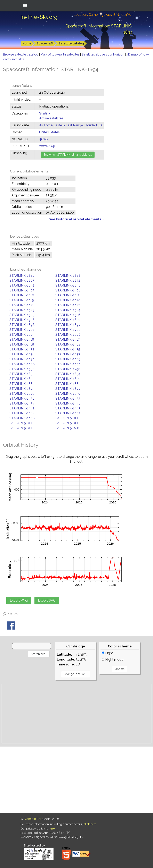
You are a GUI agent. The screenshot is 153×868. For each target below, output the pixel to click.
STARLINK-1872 (68, 280)
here (52, 828)
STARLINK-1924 (68, 310)
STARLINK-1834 (68, 374)
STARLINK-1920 (68, 300)
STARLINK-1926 (68, 315)
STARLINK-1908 (68, 290)
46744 (44, 139)
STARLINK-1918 (22, 344)
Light (107, 653)
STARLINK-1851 (68, 379)
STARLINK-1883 (68, 384)
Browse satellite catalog (21, 54)
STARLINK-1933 (68, 398)
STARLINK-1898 (68, 285)
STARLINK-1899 (68, 389)
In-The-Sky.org (39, 17)
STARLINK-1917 (68, 339)
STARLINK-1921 (22, 305)
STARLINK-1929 (22, 394)
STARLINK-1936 (22, 354)
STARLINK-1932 (22, 349)
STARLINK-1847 (22, 276)
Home (27, 43)
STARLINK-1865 (22, 280)
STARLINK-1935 (68, 349)
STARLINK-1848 (68, 276)
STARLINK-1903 (22, 335)
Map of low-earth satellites (60, 54)
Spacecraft (45, 43)
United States (49, 132)
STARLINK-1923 (22, 310)
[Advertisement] (76, 714)
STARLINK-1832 (22, 374)
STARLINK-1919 (68, 344)
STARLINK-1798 (68, 369)
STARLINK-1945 (68, 359)
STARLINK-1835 (22, 379)
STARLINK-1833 (68, 320)
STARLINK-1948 (22, 418)
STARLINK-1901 (22, 330)
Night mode (112, 660)
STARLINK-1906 (68, 335)
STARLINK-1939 (22, 359)
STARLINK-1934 (22, 403)
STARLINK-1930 (68, 394)
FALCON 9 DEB (67, 418)
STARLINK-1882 (22, 384)
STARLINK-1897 (68, 325)
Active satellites (51, 118)
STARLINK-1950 (22, 369)
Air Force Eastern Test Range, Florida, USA (71, 125)
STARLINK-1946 (22, 364)
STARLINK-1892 (22, 285)
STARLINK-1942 (22, 408)
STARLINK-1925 (22, 315)
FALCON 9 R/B (67, 428)
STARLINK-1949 (68, 364)
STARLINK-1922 (68, 305)
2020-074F (48, 146)
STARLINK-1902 (68, 330)
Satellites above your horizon (103, 54)
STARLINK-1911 (67, 295)
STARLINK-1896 (22, 325)
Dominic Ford (34, 819)
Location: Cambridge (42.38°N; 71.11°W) (103, 15)
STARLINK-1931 (22, 398)
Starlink (45, 113)
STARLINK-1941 (68, 403)
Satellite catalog (71, 43)
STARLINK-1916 (22, 339)
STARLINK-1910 (22, 295)
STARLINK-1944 (22, 413)
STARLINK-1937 (68, 354)
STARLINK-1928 (22, 320)
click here (90, 824)
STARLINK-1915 (22, 300)
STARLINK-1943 (68, 408)
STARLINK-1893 (22, 389)
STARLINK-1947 (68, 413)
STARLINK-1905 (22, 290)
